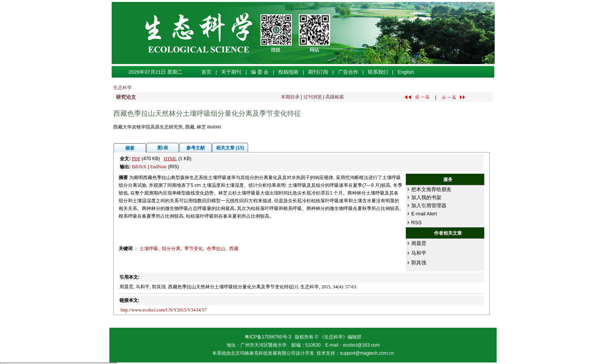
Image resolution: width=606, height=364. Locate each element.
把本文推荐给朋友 (431, 189)
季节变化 (194, 249)
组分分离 (171, 249)
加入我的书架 (426, 197)
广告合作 (348, 72)
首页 (206, 72)
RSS (416, 223)
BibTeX (139, 167)
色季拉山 (216, 249)
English (406, 72)
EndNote (159, 167)
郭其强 (419, 263)
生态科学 (123, 88)
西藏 (234, 249)
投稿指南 (288, 72)
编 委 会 (260, 72)
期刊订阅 (318, 72)
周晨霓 (419, 243)
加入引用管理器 (429, 206)
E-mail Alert (424, 214)
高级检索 (335, 97)
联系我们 (378, 72)
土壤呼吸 (149, 249)
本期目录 (290, 97)
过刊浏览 (313, 97)
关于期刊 (231, 72)
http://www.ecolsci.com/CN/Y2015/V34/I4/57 (164, 310)
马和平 (419, 253)
